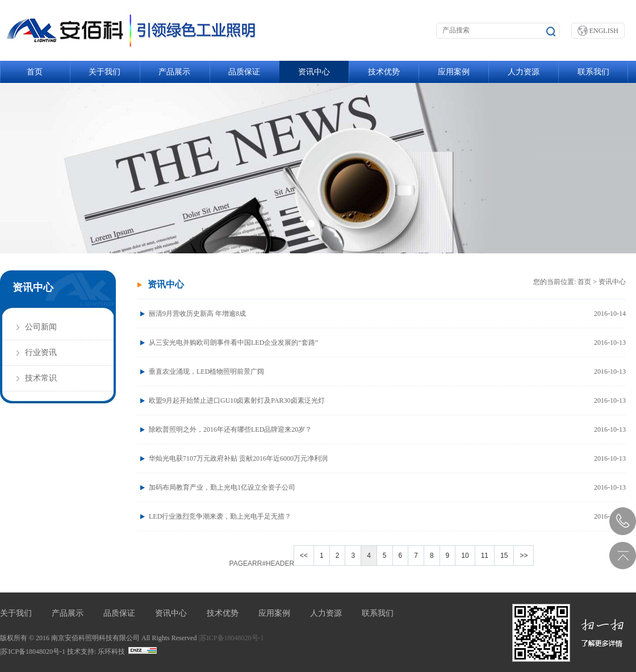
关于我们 (104, 72)
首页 (35, 72)
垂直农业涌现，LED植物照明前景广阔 (387, 372)
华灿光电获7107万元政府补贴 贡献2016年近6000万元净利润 (387, 458)
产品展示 (174, 72)
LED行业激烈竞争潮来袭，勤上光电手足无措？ (387, 516)
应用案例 (454, 72)
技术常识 (41, 378)
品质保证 (244, 72)
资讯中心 (314, 72)
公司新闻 (41, 327)
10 (465, 556)
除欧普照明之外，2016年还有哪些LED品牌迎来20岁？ (387, 429)
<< (304, 556)
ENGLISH (598, 31)
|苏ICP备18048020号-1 (231, 638)
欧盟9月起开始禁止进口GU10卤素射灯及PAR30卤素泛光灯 (387, 400)
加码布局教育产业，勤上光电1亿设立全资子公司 (387, 487)
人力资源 (524, 72)
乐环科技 (111, 652)
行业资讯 (41, 352)
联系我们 (593, 72)
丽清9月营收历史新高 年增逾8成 (387, 314)
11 (485, 556)
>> (524, 556)
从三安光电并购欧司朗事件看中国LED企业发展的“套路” (387, 343)
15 (504, 556)
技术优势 (384, 72)
